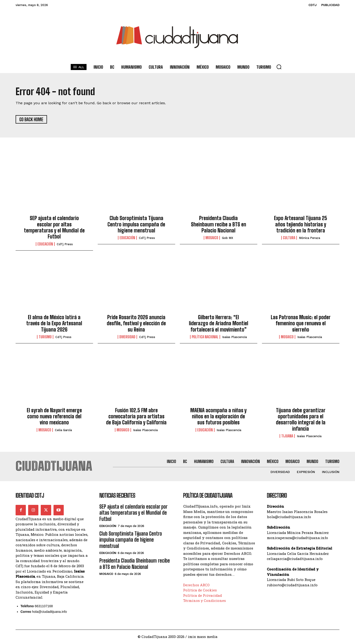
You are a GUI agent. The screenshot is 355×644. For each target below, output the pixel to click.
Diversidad (127, 337)
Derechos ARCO (196, 585)
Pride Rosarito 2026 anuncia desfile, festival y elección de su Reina (136, 324)
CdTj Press (65, 244)
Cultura (289, 238)
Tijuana (287, 436)
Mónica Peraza (310, 238)
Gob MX (228, 238)
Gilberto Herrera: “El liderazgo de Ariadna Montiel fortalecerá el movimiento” (219, 324)
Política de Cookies (200, 590)
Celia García (63, 430)
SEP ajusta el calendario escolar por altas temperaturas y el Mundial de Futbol (54, 228)
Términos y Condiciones (204, 601)
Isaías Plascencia (234, 337)
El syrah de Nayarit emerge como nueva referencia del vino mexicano (54, 417)
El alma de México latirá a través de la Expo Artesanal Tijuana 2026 (54, 324)
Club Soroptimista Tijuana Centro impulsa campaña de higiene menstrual (136, 225)
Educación (45, 244)
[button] (279, 67)
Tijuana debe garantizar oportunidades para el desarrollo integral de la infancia (301, 420)
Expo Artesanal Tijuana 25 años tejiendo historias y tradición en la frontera (301, 225)
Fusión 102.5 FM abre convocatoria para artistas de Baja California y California (136, 417)
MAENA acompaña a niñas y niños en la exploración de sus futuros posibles (218, 417)
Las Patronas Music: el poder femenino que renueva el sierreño (301, 324)
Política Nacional (205, 337)
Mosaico (212, 238)
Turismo (45, 337)
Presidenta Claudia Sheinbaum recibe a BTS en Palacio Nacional (219, 225)
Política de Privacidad (203, 596)
